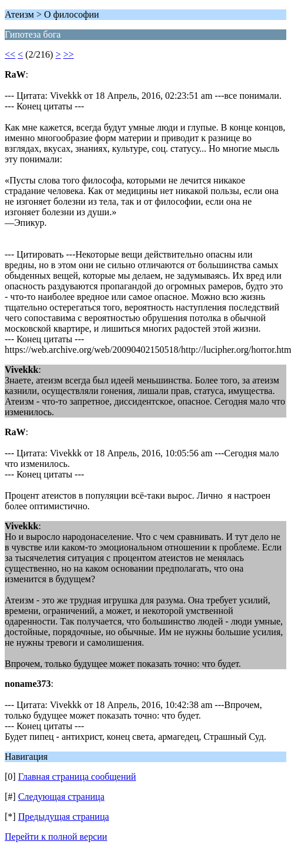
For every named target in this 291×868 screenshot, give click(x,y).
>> (68, 54)
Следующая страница (62, 797)
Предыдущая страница (64, 817)
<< (10, 54)
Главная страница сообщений (77, 777)
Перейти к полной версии (56, 837)
